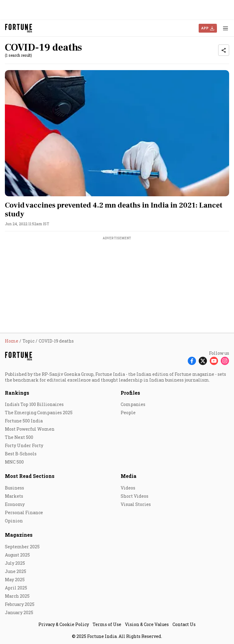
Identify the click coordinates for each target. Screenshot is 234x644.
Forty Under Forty (24, 445)
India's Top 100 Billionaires (34, 404)
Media (129, 476)
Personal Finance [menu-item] (24, 512)
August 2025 (17, 555)
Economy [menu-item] (15, 504)
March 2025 (17, 596)
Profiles (130, 393)
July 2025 (15, 563)
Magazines (19, 535)
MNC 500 (14, 462)
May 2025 (15, 580)
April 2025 (16, 588)
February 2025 (20, 604)
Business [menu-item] (14, 488)
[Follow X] (203, 361)
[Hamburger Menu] (225, 28)
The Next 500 (19, 437)
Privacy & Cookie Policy (64, 624)
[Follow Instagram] (225, 361)
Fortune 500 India (24, 421)
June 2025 (16, 571)
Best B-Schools (21, 454)
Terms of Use (107, 624)
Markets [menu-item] (14, 496)
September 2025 (22, 547)
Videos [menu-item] (128, 488)
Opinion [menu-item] (14, 521)
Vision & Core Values (147, 624)
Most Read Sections (30, 476)
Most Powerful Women (30, 429)
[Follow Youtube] (214, 361)
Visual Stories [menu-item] (136, 504)
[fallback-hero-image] (117, 133)
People (128, 413)
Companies (133, 404)
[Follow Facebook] (192, 361)
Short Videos (135, 496)
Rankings (17, 393)
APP (205, 28)
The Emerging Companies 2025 (39, 413)
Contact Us (184, 624)
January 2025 (19, 612)
